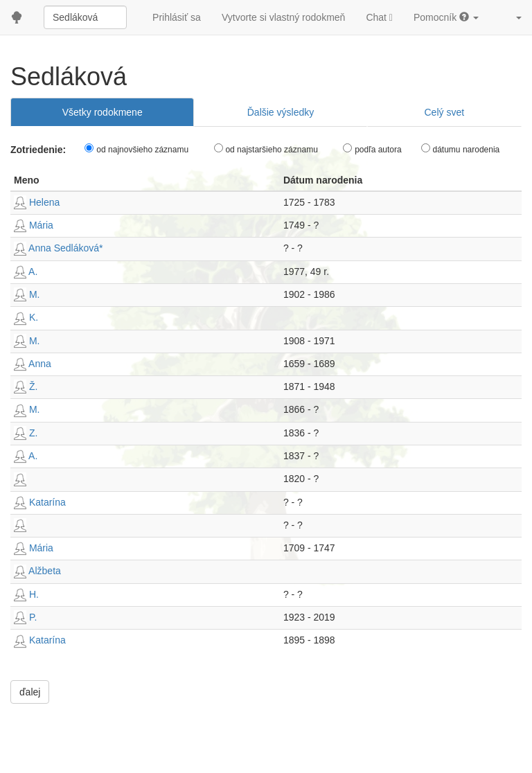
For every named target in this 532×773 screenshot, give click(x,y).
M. (27, 294)
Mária (34, 225)
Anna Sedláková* (59, 248)
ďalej (30, 692)
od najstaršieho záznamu (271, 150)
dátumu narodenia (467, 150)
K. (26, 317)
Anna (33, 364)
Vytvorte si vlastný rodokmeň (283, 17)
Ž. (26, 386)
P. (25, 617)
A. (26, 272)
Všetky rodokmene (103, 112)
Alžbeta (37, 571)
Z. (26, 433)
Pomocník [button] (446, 17)
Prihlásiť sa (177, 17)
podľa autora (378, 150)
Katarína (40, 502)
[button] (511, 17)
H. (26, 594)
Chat (379, 17)
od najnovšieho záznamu (142, 150)
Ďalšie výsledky (281, 112)
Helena (37, 202)
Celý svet (444, 112)
